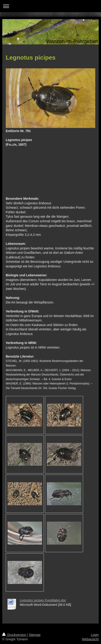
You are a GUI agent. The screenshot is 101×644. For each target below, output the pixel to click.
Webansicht (90, 639)
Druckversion (15, 635)
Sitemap (35, 635)
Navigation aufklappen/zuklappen (50, 6)
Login (95, 635)
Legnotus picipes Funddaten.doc (43, 600)
